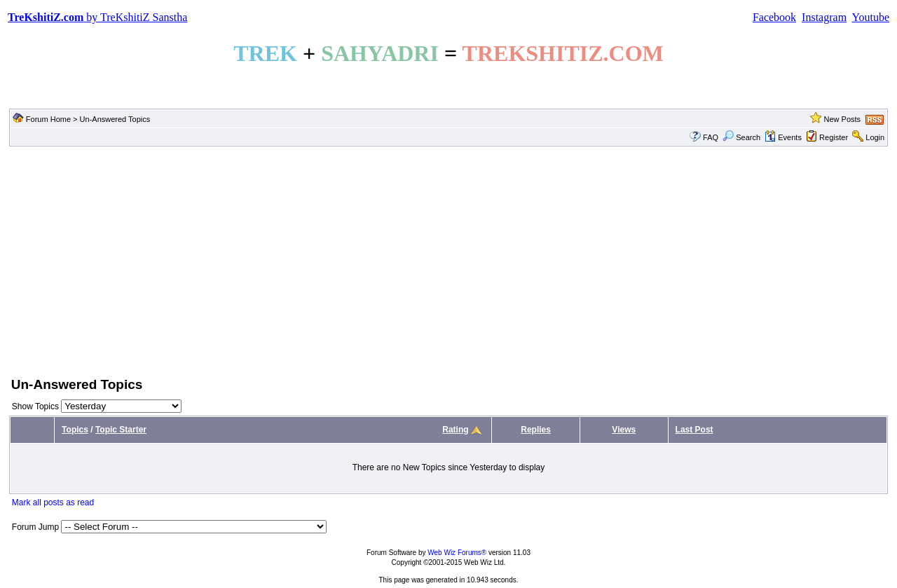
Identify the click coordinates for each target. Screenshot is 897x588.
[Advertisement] (448, 260)
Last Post (694, 430)
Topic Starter (121, 430)
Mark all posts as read (53, 502)
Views (624, 430)
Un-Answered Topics (115, 119)
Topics (75, 430)
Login (875, 137)
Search (741, 137)
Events (783, 137)
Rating (455, 430)
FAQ (711, 137)
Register (834, 137)
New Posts (842, 119)
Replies (536, 430)
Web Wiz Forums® (457, 553)
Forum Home (48, 119)
